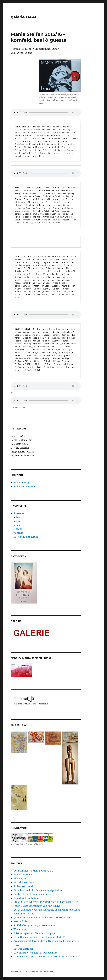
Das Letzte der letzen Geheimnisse (33, 894)
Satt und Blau (21, 921)
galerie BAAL (24, 17)
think (19, 529)
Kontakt (18, 533)
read (19, 525)
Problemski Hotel (23, 886)
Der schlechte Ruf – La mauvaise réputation (38, 890)
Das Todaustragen (24, 949)
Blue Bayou (20, 878)
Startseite (19, 513)
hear (19, 517)
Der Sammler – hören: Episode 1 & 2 (33, 871)
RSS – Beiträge (22, 482)
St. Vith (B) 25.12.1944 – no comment (34, 925)
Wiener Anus (21, 929)
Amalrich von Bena (24, 882)
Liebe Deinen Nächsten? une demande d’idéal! (39, 937)
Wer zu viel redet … (24, 875)
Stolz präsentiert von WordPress (39, 972)
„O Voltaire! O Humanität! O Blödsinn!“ (35, 953)
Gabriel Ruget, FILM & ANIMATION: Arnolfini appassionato (46, 957)
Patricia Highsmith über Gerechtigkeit (35, 933)
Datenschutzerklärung (26, 537)
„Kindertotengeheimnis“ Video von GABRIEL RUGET (43, 918)
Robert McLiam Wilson (26, 898)
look (19, 521)
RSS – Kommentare (25, 486)
